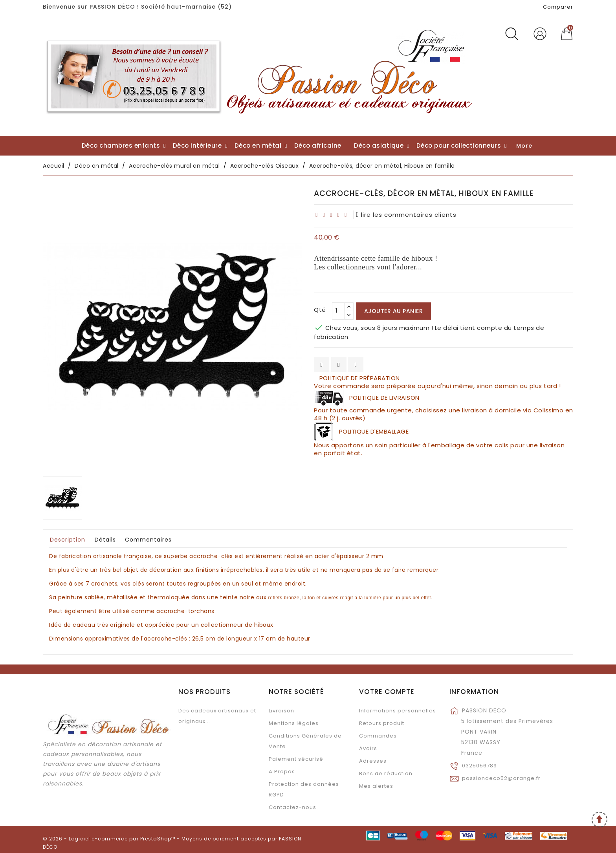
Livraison (281, 711)
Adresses (373, 761)
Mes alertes (376, 786)
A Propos (282, 772)
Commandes (378, 736)
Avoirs (368, 748)
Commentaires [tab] (148, 540)
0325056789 (479, 766)
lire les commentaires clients (407, 215)
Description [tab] (68, 540)
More (524, 146)
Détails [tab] (105, 540)
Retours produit (382, 723)
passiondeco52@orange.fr (501, 778)
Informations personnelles (398, 711)
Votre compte (387, 692)
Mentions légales (294, 723)
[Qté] (338, 311)
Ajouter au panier (394, 311)
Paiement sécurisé (296, 759)
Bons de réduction (386, 773)
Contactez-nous (292, 807)
